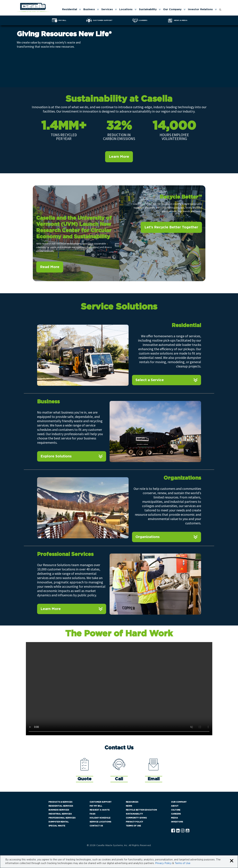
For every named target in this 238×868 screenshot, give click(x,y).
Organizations (148, 537)
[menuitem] (71, 9)
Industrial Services (60, 814)
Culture (176, 810)
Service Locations (100, 822)
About (175, 806)
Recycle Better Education (141, 810)
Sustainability (148, 9)
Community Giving (136, 818)
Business (89, 9)
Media (174, 818)
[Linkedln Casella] (178, 831)
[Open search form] (220, 9)
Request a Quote (100, 810)
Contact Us (96, 826)
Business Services (59, 810)
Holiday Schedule (100, 818)
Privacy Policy (134, 822)
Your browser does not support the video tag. (119, 689)
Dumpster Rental (59, 822)
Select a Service (150, 380)
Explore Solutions (56, 456)
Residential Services (61, 806)
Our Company (172, 9)
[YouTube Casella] (188, 831)
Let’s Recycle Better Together (171, 227)
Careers (176, 814)
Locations (126, 9)
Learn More (119, 157)
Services (107, 9)
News (129, 806)
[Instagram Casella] (183, 831)
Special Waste (57, 826)
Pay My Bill (96, 806)
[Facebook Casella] (173, 831)
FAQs (92, 814)
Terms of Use (133, 826)
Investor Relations (200, 9)
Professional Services (62, 818)
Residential (70, 9)
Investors (177, 822)
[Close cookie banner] (232, 861)
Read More (50, 267)
